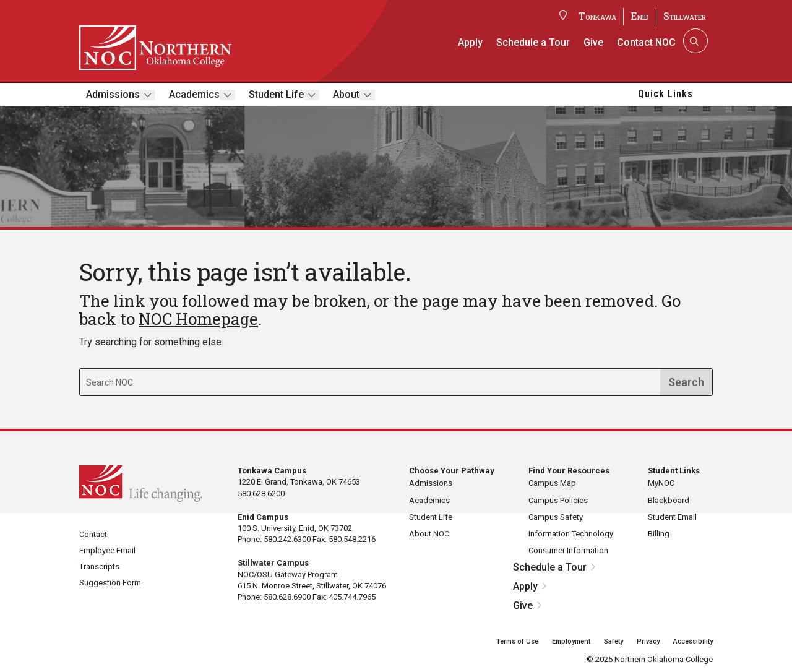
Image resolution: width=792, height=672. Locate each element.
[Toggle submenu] (148, 95)
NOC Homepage (198, 319)
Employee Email (107, 550)
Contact (93, 534)
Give (593, 42)
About (346, 94)
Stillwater (685, 16)
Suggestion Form (110, 583)
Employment (571, 641)
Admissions (113, 94)
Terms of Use (517, 641)
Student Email (672, 517)
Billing (659, 534)
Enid (640, 16)
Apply (470, 42)
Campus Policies (558, 500)
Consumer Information (568, 550)
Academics (194, 94)
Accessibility (693, 641)
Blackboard (669, 500)
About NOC (429, 534)
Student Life (276, 94)
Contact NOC (646, 42)
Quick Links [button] (665, 94)
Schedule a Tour (533, 42)
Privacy (648, 641)
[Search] (694, 41)
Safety (613, 641)
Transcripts (99, 566)
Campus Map (552, 483)
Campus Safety (556, 517)
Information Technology (571, 534)
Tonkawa (597, 16)
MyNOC (661, 483)
